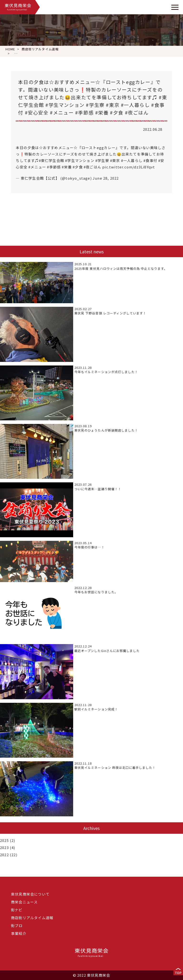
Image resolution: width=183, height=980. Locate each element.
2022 (4, 855)
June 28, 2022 (106, 178)
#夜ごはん (92, 167)
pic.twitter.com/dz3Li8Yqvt (129, 167)
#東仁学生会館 (51, 160)
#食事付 (150, 160)
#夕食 (78, 167)
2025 (4, 840)
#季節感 (54, 167)
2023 (4, 847)
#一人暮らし (132, 160)
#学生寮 (102, 160)
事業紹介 (19, 933)
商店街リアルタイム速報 (32, 918)
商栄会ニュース (24, 902)
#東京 (115, 160)
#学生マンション (80, 160)
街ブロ (17, 925)
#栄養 (67, 167)
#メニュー (37, 167)
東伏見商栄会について (30, 894)
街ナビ (17, 910)
